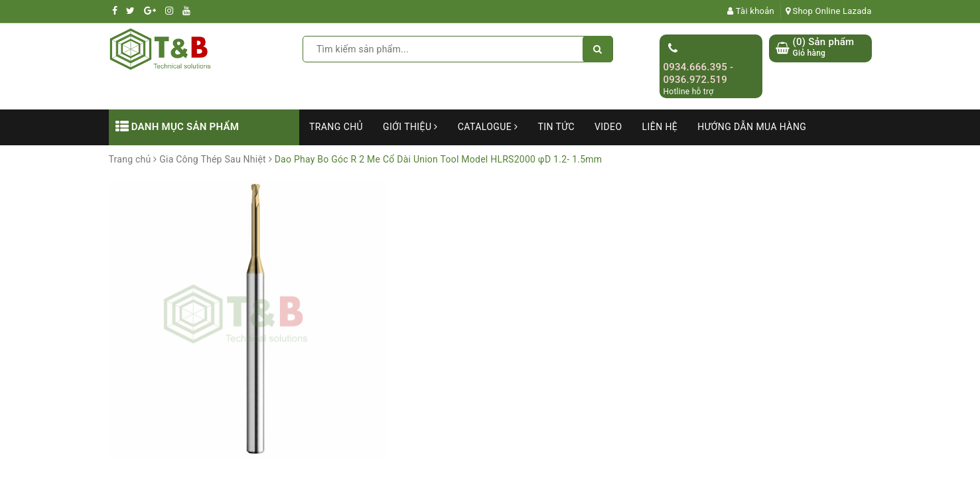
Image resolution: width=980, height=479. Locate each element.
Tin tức (556, 127)
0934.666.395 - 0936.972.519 (699, 74)
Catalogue (488, 127)
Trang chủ (336, 127)
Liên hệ (660, 127)
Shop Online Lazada (829, 11)
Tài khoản (751, 11)
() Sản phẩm (824, 47)
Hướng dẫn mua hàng (752, 127)
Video (608, 127)
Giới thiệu (410, 127)
